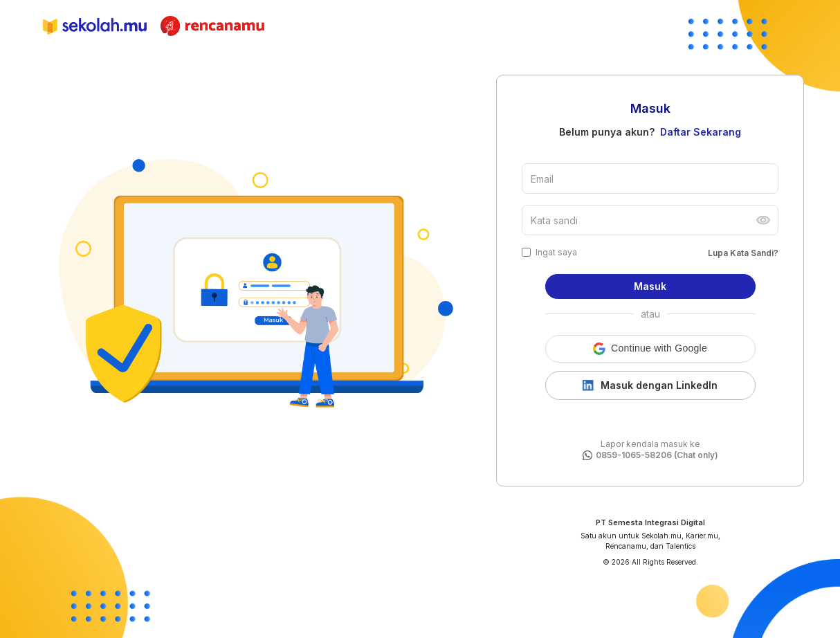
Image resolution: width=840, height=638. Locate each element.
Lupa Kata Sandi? (743, 253)
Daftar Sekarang (701, 132)
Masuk (650, 286)
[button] (650, 349)
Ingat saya (556, 252)
